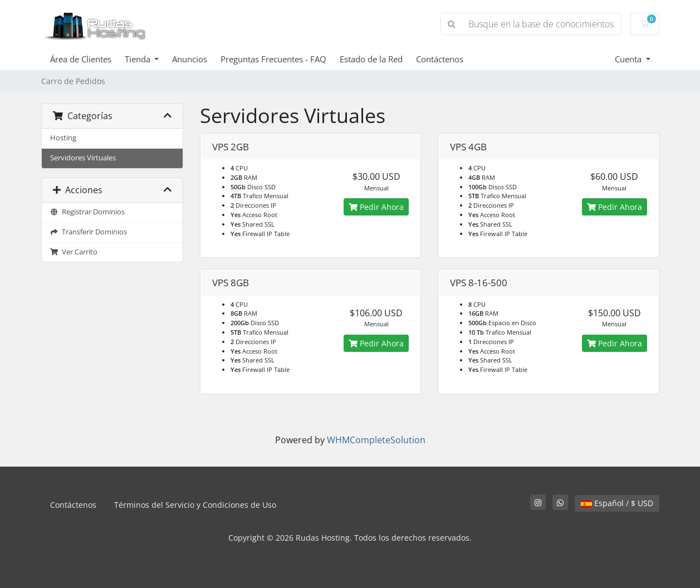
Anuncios (190, 59)
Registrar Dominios (88, 212)
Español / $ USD (617, 503)
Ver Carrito (74, 252)
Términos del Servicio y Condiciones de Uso (195, 505)
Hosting (63, 138)
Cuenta (629, 59)
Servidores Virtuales (83, 158)
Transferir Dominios (89, 232)
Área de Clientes (81, 59)
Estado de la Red (371, 59)
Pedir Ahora (376, 207)
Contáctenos (440, 59)
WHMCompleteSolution (376, 440)
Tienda (139, 59)
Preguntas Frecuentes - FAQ (273, 59)
